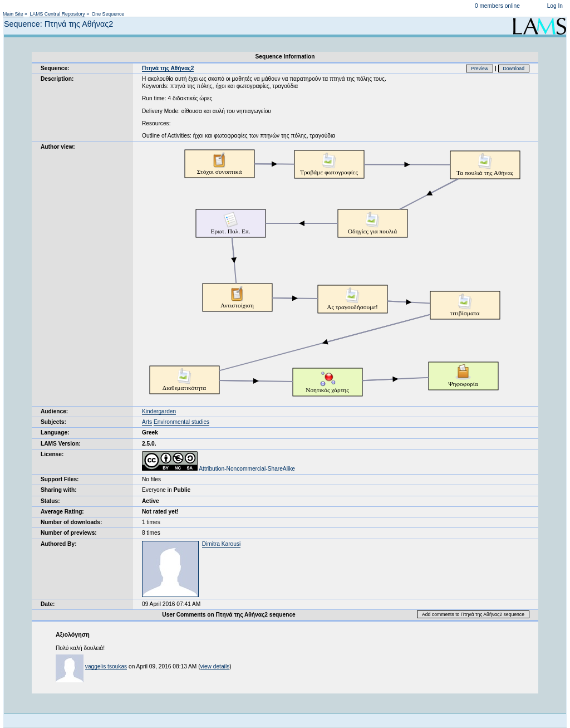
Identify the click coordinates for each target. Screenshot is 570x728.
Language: (55, 433)
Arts (147, 422)
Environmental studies (181, 422)
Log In (555, 6)
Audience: (54, 411)
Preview (480, 69)
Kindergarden (159, 411)
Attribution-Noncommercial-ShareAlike (218, 469)
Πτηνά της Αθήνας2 (168, 68)
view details (215, 666)
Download (514, 69)
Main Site (13, 14)
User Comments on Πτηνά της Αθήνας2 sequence (229, 615)
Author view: (58, 147)
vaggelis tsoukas (106, 666)
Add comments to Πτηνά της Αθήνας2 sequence (473, 614)
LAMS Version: (61, 444)
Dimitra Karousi (222, 544)
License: (52, 454)
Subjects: (53, 422)
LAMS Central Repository (57, 14)
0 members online (497, 6)
